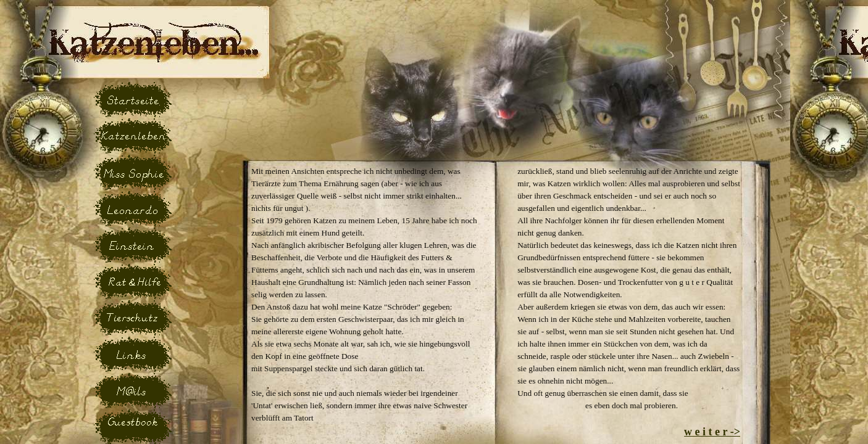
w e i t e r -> (712, 432)
